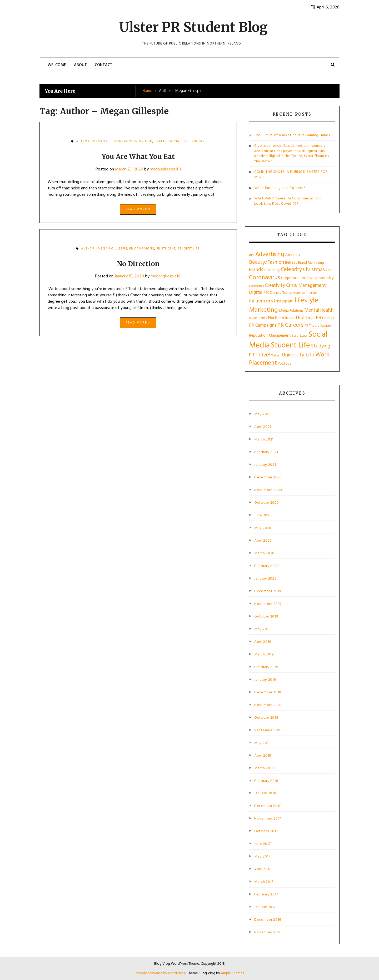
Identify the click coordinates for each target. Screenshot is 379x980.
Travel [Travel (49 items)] (263, 355)
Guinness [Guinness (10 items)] (299, 293)
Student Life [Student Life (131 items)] (290, 346)
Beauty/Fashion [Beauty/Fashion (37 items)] (266, 262)
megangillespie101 (165, 169)
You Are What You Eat (138, 156)
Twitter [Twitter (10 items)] (276, 356)
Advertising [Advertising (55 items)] (270, 254)
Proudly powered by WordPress (160, 973)
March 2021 (264, 440)
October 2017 (266, 831)
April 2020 (263, 541)
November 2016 (268, 933)
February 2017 (266, 895)
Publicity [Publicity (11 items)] (326, 326)
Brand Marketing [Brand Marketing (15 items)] (311, 263)
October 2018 (266, 718)
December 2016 (268, 920)
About (80, 65)
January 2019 (265, 680)
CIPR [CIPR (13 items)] (329, 270)
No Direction (138, 264)
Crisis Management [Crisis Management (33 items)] (306, 286)
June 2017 (262, 844)
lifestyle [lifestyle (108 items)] (306, 301)
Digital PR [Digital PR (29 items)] (259, 293)
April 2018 (263, 756)
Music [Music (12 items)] (253, 318)
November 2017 (268, 819)
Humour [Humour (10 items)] (312, 293)
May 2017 (262, 857)
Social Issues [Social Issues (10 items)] (300, 336)
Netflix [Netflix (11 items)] (263, 318)
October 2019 (266, 617)
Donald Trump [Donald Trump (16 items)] (281, 293)
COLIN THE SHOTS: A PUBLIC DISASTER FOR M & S (291, 175)
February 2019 (266, 667)
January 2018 (265, 793)
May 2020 (263, 528)
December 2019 (268, 591)
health (161, 141)
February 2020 (267, 566)
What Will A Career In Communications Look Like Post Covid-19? (288, 201)
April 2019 (263, 642)
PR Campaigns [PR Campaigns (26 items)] (263, 325)
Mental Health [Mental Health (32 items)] (319, 310)
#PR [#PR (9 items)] (252, 255)
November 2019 (268, 604)
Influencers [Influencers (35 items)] (261, 301)
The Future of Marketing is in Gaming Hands (292, 135)
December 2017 (268, 806)
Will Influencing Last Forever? (280, 188)
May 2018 (263, 743)
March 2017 (264, 882)
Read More (138, 209)
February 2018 (266, 781)
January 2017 (265, 907)
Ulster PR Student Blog (193, 27)
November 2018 (268, 705)
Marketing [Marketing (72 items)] (263, 310)
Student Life (189, 249)
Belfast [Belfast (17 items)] (291, 263)
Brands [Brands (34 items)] (256, 270)
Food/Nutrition (138, 141)
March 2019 (264, 655)
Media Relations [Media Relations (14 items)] (291, 311)
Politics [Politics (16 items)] (328, 318)
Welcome (57, 65)
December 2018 (268, 693)
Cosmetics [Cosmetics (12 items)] (256, 286)
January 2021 (265, 465)
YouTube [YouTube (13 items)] (285, 364)
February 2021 (266, 452)
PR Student (166, 249)
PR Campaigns (142, 249)
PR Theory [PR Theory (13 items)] (312, 326)
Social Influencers (187, 141)
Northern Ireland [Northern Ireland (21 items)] (283, 318)
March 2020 (264, 553)
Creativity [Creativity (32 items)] (275, 286)
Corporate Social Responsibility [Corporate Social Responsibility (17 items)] (307, 278)
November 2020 (268, 490)
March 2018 (264, 768)
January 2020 (265, 579)
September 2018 (269, 731)
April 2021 (263, 427)
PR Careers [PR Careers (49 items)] (290, 325)
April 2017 (263, 869)
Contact (104, 65)
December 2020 (268, 478)
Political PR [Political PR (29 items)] (310, 318)
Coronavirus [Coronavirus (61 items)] (265, 278)
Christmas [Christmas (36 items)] (314, 270)
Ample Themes (232, 973)
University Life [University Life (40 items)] (298, 355)
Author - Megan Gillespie (99, 141)
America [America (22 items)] (292, 255)
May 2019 (263, 629)
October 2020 (266, 503)
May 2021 (262, 414)
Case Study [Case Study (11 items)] (272, 270)
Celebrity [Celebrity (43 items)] (291, 270)
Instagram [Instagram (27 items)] (284, 301)
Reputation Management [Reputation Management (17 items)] (270, 336)
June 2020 (263, 516)
